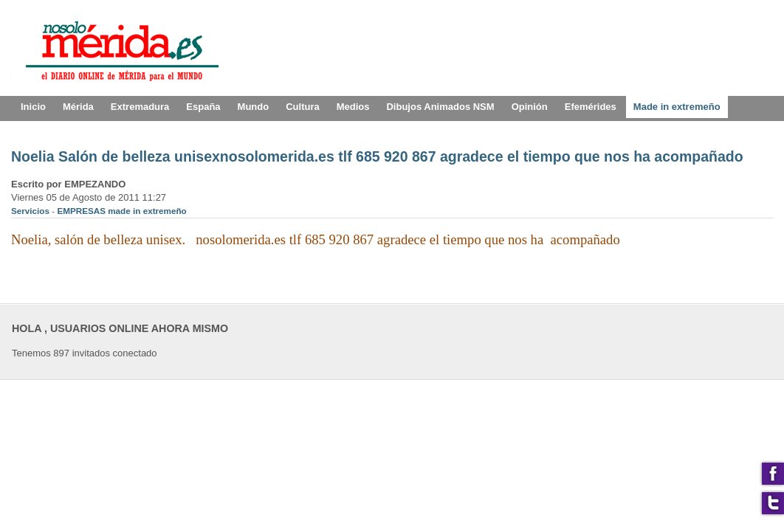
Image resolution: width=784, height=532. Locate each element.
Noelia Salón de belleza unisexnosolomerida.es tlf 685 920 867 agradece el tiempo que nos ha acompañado (377, 156)
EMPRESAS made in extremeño (121, 211)
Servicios (31, 211)
